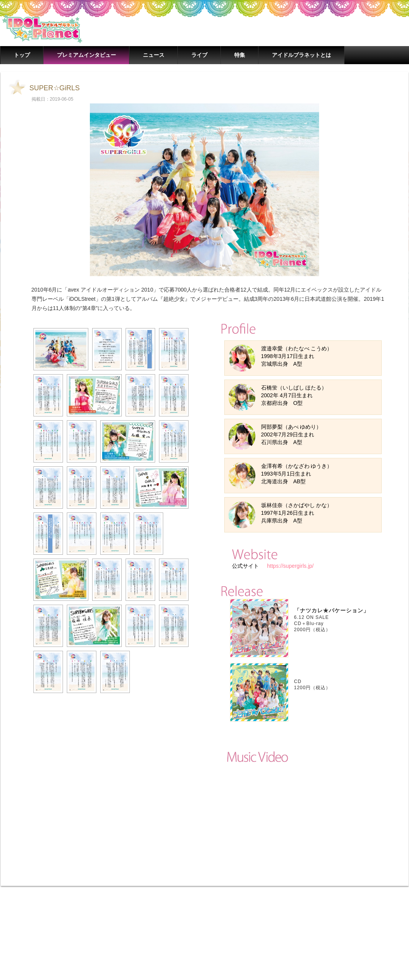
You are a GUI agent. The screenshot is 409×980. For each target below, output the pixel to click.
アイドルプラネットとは (301, 55)
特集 (240, 55)
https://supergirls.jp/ (289, 566)
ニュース (154, 55)
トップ (22, 55)
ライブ (199, 55)
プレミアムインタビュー (86, 55)
